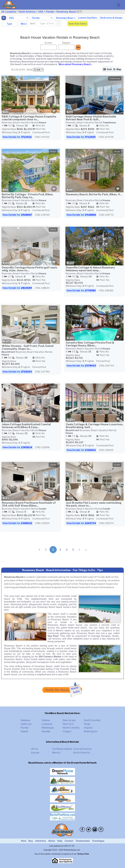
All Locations (9, 12)
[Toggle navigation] (119, 5)
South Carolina (92, 720)
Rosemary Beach (67, 12)
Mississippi (48, 728)
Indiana (46, 720)
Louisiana (47, 724)
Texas (87, 724)
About (52, 841)
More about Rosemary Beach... (75, 64)
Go (78, 47)
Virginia (88, 728)
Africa (35, 749)
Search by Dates (78, 24)
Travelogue (98, 841)
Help (60, 841)
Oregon (67, 731)
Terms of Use (83, 854)
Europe (35, 753)
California (26, 724)
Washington (91, 731)
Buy (31, 841)
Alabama (25, 720)
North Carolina (71, 728)
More (24, 24)
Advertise (41, 841)
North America (27, 12)
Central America (82, 749)
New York (68, 724)
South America (81, 753)
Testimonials (83, 841)
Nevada (46, 731)
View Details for (17, 137)
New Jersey (69, 720)
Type (9, 24)
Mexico (56, 753)
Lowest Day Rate (87, 18)
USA (41, 12)
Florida (50, 12)
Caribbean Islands (62, 749)
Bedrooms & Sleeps (111, 18)
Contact (69, 841)
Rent (24, 841)
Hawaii (24, 731)
